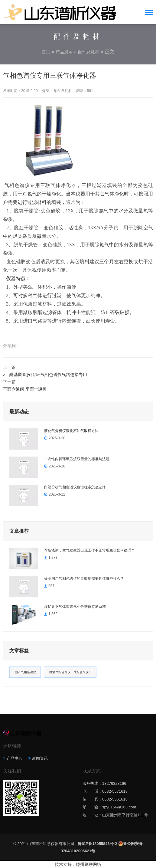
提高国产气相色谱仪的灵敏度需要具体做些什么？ (84, 578)
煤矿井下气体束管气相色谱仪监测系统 (75, 607)
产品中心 (15, 758)
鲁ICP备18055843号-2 (97, 844)
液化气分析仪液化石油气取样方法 (71, 431)
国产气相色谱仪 (25, 672)
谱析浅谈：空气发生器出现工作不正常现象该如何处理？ (89, 550)
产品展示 (64, 52)
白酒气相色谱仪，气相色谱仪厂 (70, 672)
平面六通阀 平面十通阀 (25, 389)
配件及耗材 (89, 52)
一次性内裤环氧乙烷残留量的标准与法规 (77, 459)
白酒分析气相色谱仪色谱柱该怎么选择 (75, 487)
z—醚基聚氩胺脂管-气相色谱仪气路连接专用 (45, 375)
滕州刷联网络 (89, 864)
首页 (46, 52)
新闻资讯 (40, 758)
